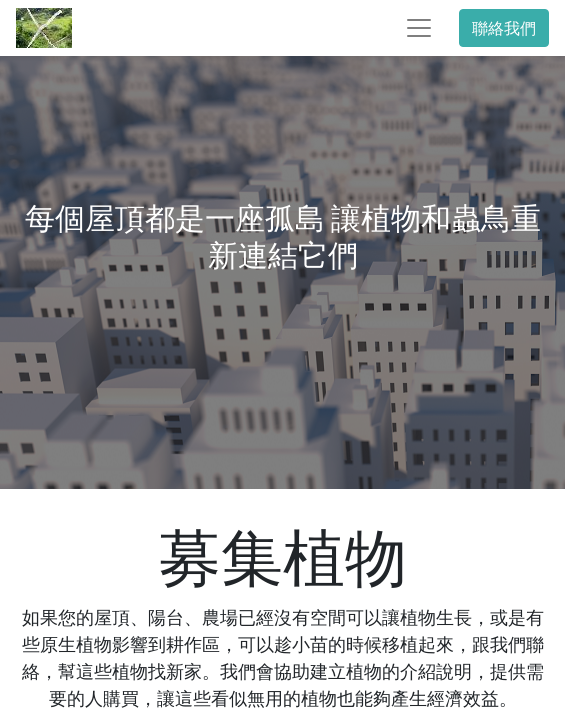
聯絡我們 (504, 28)
